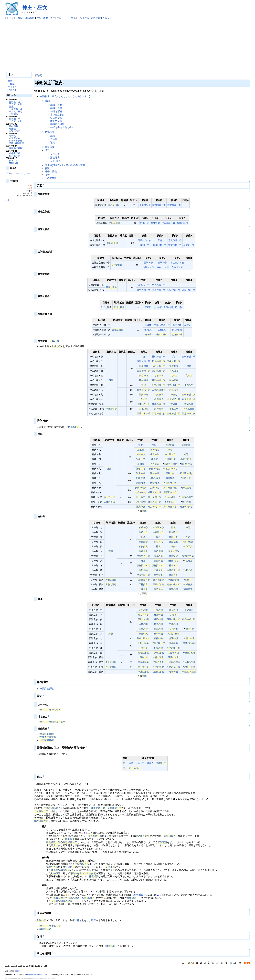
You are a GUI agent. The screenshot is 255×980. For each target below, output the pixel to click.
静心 (158, 537)
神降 (170, 450)
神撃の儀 (173, 589)
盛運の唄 (173, 638)
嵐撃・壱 (162, 263)
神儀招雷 (173, 556)
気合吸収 (173, 532)
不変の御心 (170, 502)
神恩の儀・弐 (159, 380)
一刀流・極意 (16, 111)
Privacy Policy (37, 978)
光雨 (186, 454)
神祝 (158, 546)
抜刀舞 (174, 404)
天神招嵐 (143, 589)
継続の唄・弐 (143, 638)
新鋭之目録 (114, 205)
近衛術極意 (15, 131)
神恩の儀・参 (159, 404)
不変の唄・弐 (173, 619)
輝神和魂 (159, 409)
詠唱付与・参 (145, 240)
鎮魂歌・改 (177, 334)
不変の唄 (189, 610)
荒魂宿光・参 (143, 580)
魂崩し (188, 580)
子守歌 (148, 307)
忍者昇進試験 (16, 141)
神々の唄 (173, 610)
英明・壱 (145, 245)
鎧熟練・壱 (15, 119)
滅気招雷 (188, 589)
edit (8, 200)
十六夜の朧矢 (186, 497)
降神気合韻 (173, 580)
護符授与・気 (143, 565)
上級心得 (54, 341)
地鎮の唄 (143, 624)
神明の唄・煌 (173, 648)
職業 (39, 75)
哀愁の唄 (162, 330)
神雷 (188, 527)
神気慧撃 (158, 575)
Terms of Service (48, 978)
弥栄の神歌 (174, 634)
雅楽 (53, 142)
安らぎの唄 (177, 330)
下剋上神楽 (143, 643)
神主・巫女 (35, 7)
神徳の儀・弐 (173, 667)
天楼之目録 (109, 502)
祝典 (143, 537)
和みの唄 (148, 330)
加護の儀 (174, 366)
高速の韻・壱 (189, 290)
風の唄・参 (143, 615)
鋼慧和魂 (155, 483)
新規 (73, 18)
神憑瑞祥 (158, 589)
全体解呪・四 (174, 399)
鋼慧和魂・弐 (170, 492)
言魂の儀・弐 (173, 584)
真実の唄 (177, 325)
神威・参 (173, 537)
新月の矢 (170, 473)
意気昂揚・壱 (175, 240)
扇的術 (141, 464)
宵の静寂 (188, 561)
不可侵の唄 (189, 662)
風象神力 (144, 366)
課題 (111, 380)
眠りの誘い (162, 334)
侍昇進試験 (15, 156)
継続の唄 (158, 619)
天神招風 (158, 570)
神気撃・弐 (158, 532)
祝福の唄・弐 (158, 643)
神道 (53, 136)
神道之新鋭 (56, 111)
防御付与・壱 (159, 205)
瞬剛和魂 (141, 483)
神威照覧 (173, 575)
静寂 (143, 561)
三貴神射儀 (170, 459)
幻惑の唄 (143, 610)
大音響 (173, 615)
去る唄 (148, 334)
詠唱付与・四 (144, 361)
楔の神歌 (189, 629)
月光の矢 (155, 488)
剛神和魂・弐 (159, 385)
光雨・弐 (141, 459)
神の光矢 (155, 450)
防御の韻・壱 (159, 290)
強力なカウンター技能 (84, 873)
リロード (61, 18)
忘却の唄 (158, 307)
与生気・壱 (177, 267)
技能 (47, 101)
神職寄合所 (111, 409)
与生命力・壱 (162, 267)
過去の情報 (51, 171)
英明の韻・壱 (144, 290)
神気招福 (143, 570)
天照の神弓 (155, 478)
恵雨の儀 (159, 376)
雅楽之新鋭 (56, 121)
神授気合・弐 (143, 556)
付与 (72, 867)
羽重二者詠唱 (144, 414)
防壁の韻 (186, 445)
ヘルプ (106, 18)
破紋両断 (14, 126)
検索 (87, 18)
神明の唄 (158, 634)
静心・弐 (158, 542)
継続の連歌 (143, 653)
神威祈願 (189, 404)
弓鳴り (155, 445)
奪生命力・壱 (177, 263)
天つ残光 (186, 488)
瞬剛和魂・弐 (155, 492)
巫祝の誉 (144, 409)
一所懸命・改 (16, 109)
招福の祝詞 (189, 653)
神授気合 (143, 542)
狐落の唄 (158, 624)
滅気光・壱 (144, 285)
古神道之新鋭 (57, 115)
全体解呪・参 (189, 395)
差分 (39, 18)
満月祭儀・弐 (155, 497)
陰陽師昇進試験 (17, 143)
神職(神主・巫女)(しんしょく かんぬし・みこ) (65, 96)
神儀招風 (143, 546)
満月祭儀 (170, 478)
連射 (141, 445)
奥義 (144, 511)
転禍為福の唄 (189, 619)
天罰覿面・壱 (159, 366)
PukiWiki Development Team (38, 975)
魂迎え (188, 325)
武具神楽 (173, 643)
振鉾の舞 (143, 657)
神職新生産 (45, 929)
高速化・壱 (189, 245)
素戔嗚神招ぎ (186, 473)
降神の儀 (155, 473)
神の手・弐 (170, 454)
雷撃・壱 (148, 263)
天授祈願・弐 (144, 371)
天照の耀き (141, 488)
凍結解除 (30, 18)
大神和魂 (186, 502)
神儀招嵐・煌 (173, 570)
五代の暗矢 (186, 507)
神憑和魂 (141, 507)
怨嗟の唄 (173, 624)
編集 (21, 18)
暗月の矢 (141, 497)
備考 (47, 175)
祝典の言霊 (173, 561)
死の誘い (179, 307)
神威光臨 (158, 551)
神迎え (174, 395)
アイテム (12, 87)
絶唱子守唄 (189, 667)
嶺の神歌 (174, 629)
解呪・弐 (145, 223)
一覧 (80, 18)
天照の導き (141, 502)
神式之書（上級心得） (62, 127)
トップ (10, 18)
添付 (52, 18)
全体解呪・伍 (144, 404)
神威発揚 (188, 584)
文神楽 (189, 376)
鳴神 (174, 546)
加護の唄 (168, 307)
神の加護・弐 (159, 357)
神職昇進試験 (47, 688)
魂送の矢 (155, 454)
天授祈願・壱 (174, 361)
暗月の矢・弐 (155, 507)
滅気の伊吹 (174, 551)
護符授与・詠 (158, 565)
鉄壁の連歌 (158, 657)
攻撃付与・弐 (175, 245)
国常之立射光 (171, 464)
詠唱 (68, 867)
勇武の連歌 (173, 657)
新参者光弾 (145, 205)
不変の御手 (186, 459)
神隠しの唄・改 (162, 325)
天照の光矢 (155, 469)
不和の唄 (158, 610)
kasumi (17, 971)
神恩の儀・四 (189, 414)
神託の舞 (144, 395)
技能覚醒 (55, 161)
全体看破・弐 (141, 895)
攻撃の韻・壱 (174, 290)
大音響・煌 (173, 653)
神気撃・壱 (158, 527)
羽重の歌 (143, 629)
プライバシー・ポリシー (18, 173)
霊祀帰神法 (186, 464)
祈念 (174, 357)
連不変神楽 (143, 667)
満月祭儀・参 (170, 507)
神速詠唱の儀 (189, 399)
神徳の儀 (158, 638)
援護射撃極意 (41, 821)
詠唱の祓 (188, 570)
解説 (47, 168)
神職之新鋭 (56, 108)
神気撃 (55, 870)
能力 (47, 150)
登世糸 (12, 136)
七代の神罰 (141, 492)
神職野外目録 (57, 124)
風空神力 (144, 376)
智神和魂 (174, 380)
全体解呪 (155, 223)
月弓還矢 (155, 464)
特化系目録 (74, 427)
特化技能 (50, 132)
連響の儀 (173, 672)
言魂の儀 (158, 556)
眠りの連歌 (158, 653)
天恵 (160, 240)
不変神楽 (143, 648)
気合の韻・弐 (159, 361)
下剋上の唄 (143, 619)
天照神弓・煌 (170, 483)
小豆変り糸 (15, 138)
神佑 (189, 366)
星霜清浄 (159, 399)
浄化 (144, 385)
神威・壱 (143, 527)
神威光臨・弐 (143, 575)
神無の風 (143, 634)
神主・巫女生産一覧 (50, 926)
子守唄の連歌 (173, 662)
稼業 (79, 920)
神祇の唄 (158, 629)
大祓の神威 (188, 556)
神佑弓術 (141, 469)
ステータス (56, 154)
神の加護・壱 (168, 223)
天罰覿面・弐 (159, 371)
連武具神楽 (143, 662)
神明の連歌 (158, 667)
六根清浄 (174, 390)
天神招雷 (143, 584)
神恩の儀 (174, 371)
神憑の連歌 (143, 672)
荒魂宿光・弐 (144, 390)
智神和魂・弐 (174, 385)
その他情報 (51, 178)
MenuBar (14, 163)
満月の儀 (141, 473)
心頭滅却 (14, 114)
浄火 (188, 537)
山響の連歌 (158, 672)
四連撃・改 (15, 102)
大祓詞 (144, 399)
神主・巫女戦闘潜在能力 (52, 722)
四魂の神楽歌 (189, 672)
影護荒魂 (141, 478)
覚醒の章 (41, 920)
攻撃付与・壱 (174, 205)
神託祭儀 (159, 395)
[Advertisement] (127, 46)
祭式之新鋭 (56, 118)
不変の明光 (188, 542)
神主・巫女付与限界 (50, 710)
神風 (173, 527)
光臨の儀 (158, 561)
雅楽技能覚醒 (47, 740)
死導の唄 (158, 648)
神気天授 (188, 546)
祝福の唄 (158, 615)
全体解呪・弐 (189, 357)
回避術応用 (182, 223)
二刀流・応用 (16, 104)
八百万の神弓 (171, 469)
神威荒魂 (173, 542)
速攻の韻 (170, 445)
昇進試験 (50, 147)
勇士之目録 (109, 497)
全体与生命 (158, 580)
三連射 (141, 450)
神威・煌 (173, 565)
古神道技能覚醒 (48, 737)
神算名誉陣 (189, 409)
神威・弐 (143, 532)
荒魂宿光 (189, 385)
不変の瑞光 (158, 584)
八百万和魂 (170, 497)
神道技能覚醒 (47, 734)
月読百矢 (186, 478)
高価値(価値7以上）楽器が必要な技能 (65, 165)
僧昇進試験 (15, 153)
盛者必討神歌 (189, 643)
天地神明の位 (159, 414)
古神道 (54, 139)
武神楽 (174, 376)
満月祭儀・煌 (170, 488)
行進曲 (148, 325)
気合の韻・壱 (159, 285)
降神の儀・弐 (155, 502)
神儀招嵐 (143, 551)
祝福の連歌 (158, 662)
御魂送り (174, 409)
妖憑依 (155, 459)
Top (24, 13)
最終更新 (96, 18)
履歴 (46, 18)
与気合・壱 (148, 267)
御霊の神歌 (189, 638)
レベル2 (110, 867)
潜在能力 (55, 158)
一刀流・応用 (16, 121)
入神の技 (141, 454)
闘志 (11, 107)
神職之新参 (56, 105)
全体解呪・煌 (174, 414)
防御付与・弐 (160, 245)
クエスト (12, 90)
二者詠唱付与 (159, 390)
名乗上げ (14, 129)
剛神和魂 (144, 380)
